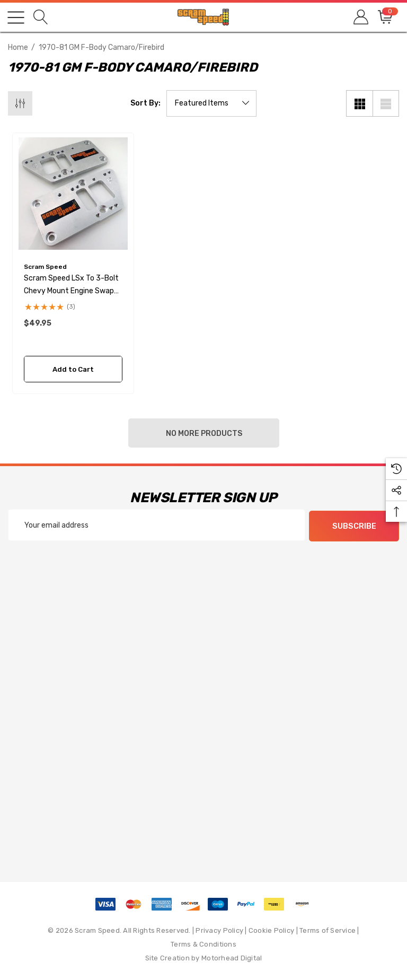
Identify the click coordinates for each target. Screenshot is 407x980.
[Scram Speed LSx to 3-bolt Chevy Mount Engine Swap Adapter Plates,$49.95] (73, 194)
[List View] (386, 103)
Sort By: (145, 103)
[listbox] (211, 103)
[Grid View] (359, 103)
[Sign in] (360, 17)
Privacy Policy (219, 929)
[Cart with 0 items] (384, 17)
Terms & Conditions (203, 943)
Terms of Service (328, 929)
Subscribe (354, 526)
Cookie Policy (271, 929)
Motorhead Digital (232, 957)
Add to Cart (73, 369)
